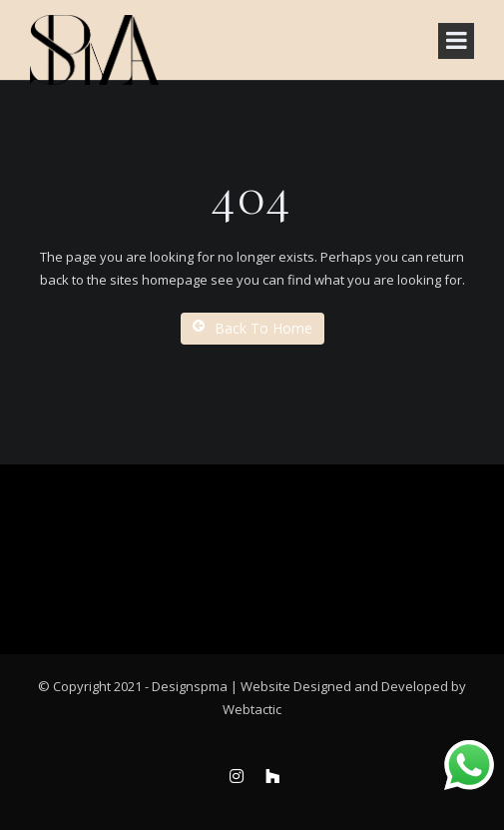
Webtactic (252, 709)
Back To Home (252, 328)
